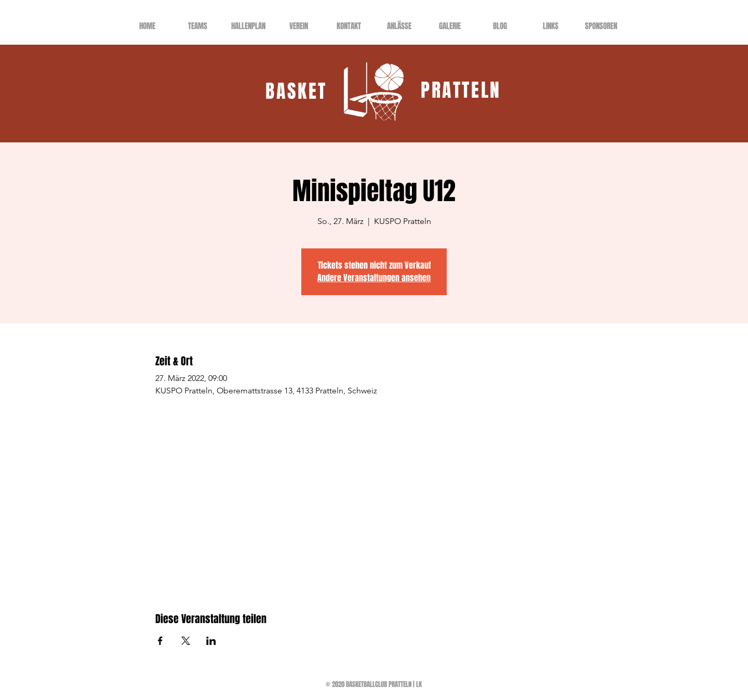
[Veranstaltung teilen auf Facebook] (160, 641)
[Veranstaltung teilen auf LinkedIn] (211, 641)
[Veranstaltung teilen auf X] (186, 641)
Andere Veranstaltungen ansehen (374, 278)
